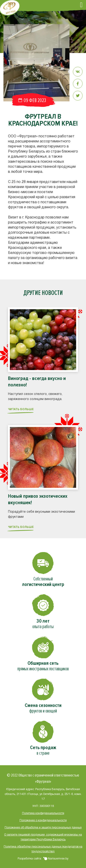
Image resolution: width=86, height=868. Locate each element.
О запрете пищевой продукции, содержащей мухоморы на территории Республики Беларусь (43, 837)
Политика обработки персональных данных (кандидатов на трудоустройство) (43, 849)
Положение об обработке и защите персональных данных (43, 828)
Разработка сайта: (43, 859)
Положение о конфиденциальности (43, 820)
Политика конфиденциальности (43, 813)
